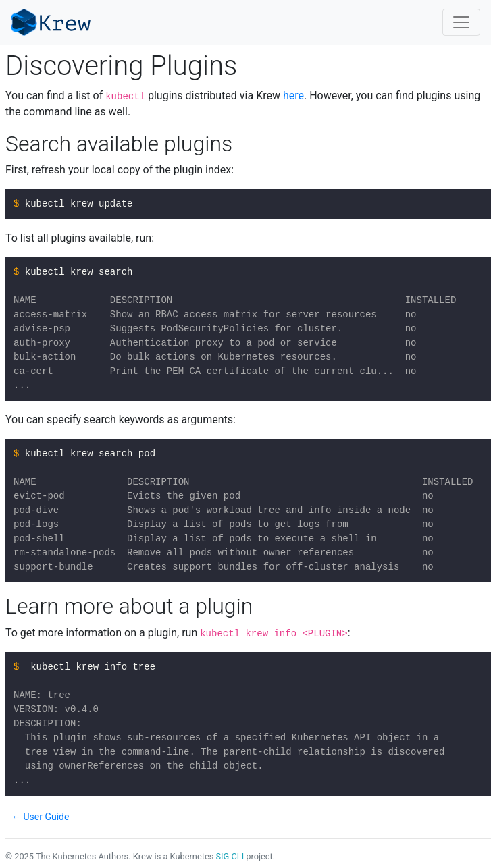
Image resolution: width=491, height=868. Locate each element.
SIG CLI (230, 856)
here (293, 96)
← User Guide (40, 817)
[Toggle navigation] (461, 22)
